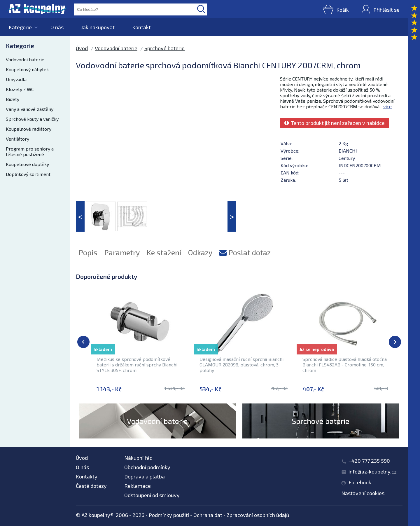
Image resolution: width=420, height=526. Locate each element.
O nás (57, 27)
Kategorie (20, 27)
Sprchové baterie (164, 48)
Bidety (13, 99)
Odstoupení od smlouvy (152, 495)
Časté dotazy (91, 486)
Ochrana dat (208, 515)
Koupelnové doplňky (27, 164)
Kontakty (87, 476)
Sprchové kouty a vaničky (32, 119)
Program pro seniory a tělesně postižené (30, 151)
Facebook (360, 482)
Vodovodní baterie (25, 59)
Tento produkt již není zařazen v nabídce (335, 123)
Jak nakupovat (98, 27)
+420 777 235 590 (369, 461)
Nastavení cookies (363, 493)
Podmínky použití (169, 515)
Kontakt (141, 27)
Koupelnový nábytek (27, 69)
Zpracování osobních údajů (258, 515)
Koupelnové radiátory (29, 129)
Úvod (82, 48)
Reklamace (138, 486)
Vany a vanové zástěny (30, 109)
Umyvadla (16, 79)
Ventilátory (17, 139)
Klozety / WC (20, 89)
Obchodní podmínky (147, 467)
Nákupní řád (138, 458)
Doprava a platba (145, 476)
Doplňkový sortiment (28, 174)
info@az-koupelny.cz (373, 471)
